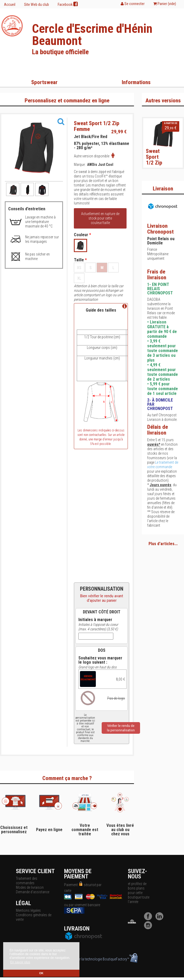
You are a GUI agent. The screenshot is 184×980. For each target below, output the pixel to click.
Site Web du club (37, 4)
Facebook (68, 4)
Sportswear (44, 82)
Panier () (165, 4)
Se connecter (133, 4)
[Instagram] (149, 928)
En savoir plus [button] (20, 962)
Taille (80, 260)
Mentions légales (28, 910)
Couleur (82, 235)
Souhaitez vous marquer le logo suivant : (100, 660)
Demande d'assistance (33, 892)
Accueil (10, 4)
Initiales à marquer (95, 620)
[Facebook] (149, 919)
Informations (136, 82)
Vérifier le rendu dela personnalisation (121, 728)
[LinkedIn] (161, 919)
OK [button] (41, 973)
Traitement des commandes (27, 881)
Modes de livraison (30, 887)
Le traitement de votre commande (163, 465)
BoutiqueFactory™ (120, 959)
